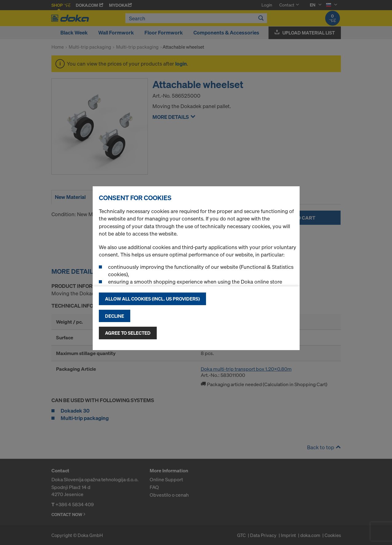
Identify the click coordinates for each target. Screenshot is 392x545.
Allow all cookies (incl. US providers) (152, 299)
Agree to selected (128, 333)
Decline (115, 316)
